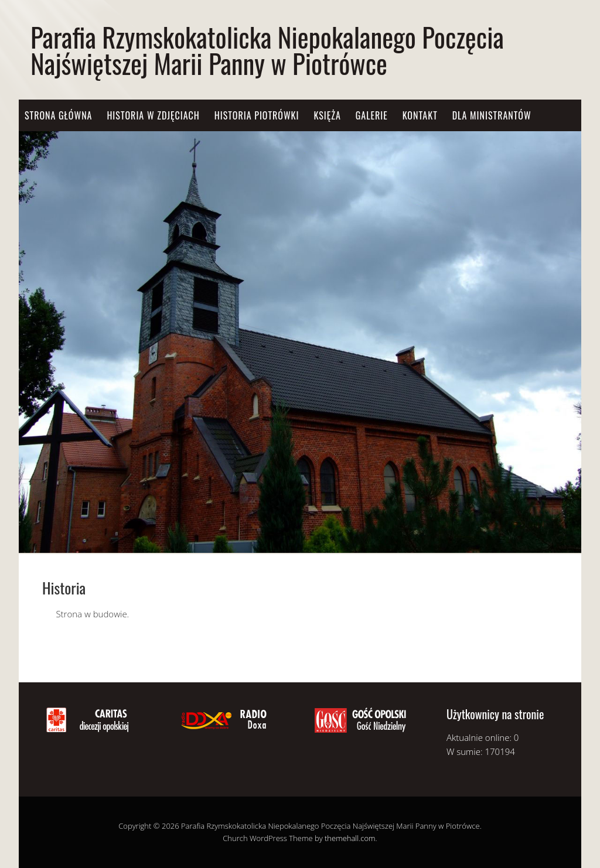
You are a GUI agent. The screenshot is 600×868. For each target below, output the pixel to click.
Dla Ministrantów (492, 115)
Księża (327, 115)
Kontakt (420, 115)
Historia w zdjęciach (153, 115)
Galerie (372, 115)
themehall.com (350, 838)
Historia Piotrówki (257, 115)
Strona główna (58, 115)
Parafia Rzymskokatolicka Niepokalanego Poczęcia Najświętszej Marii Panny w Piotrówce (267, 50)
